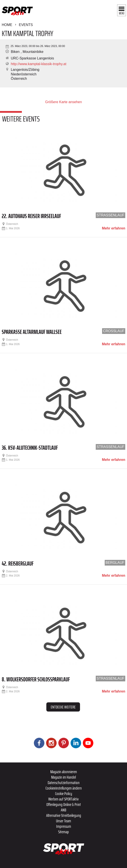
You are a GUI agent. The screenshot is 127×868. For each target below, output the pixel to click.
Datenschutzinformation (64, 783)
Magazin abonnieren (64, 772)
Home (7, 25)
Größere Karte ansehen (63, 102)
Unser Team (63, 821)
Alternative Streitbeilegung (64, 815)
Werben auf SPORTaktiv (63, 799)
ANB (63, 810)
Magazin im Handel (63, 777)
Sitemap (63, 832)
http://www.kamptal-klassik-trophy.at (38, 64)
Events (26, 25)
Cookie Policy (64, 793)
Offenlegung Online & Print (64, 804)
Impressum (64, 826)
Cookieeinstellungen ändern (64, 788)
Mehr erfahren (114, 228)
